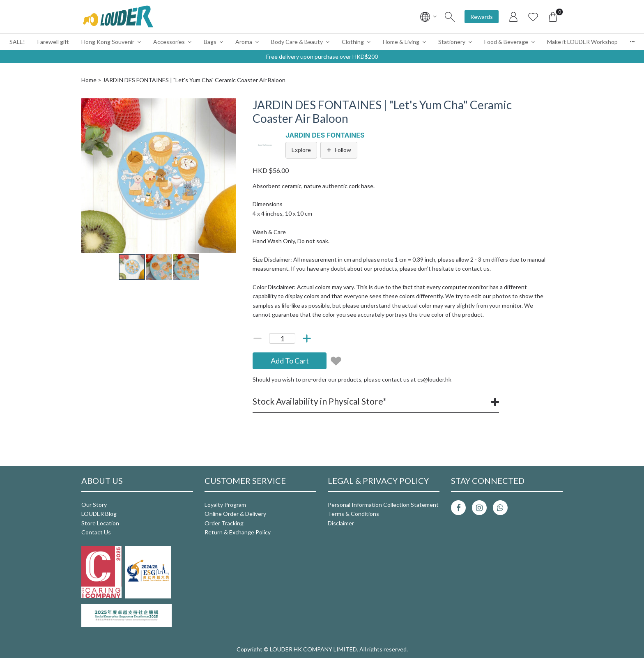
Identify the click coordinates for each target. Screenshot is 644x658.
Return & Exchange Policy (238, 532)
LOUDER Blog (99, 514)
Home (89, 80)
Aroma (244, 42)
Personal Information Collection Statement (383, 505)
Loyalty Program (225, 505)
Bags (210, 42)
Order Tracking (224, 523)
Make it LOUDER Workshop (582, 42)
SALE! (17, 42)
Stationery (452, 42)
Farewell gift (53, 42)
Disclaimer (341, 523)
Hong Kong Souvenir (108, 42)
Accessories (169, 42)
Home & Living (401, 42)
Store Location (100, 523)
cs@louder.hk (434, 379)
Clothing (353, 42)
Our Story (94, 505)
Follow (339, 150)
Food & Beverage (506, 42)
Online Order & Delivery (235, 514)
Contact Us (96, 532)
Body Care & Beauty (297, 42)
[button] (229, 106)
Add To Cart (290, 361)
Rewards (482, 17)
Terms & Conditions (353, 514)
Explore (301, 150)
